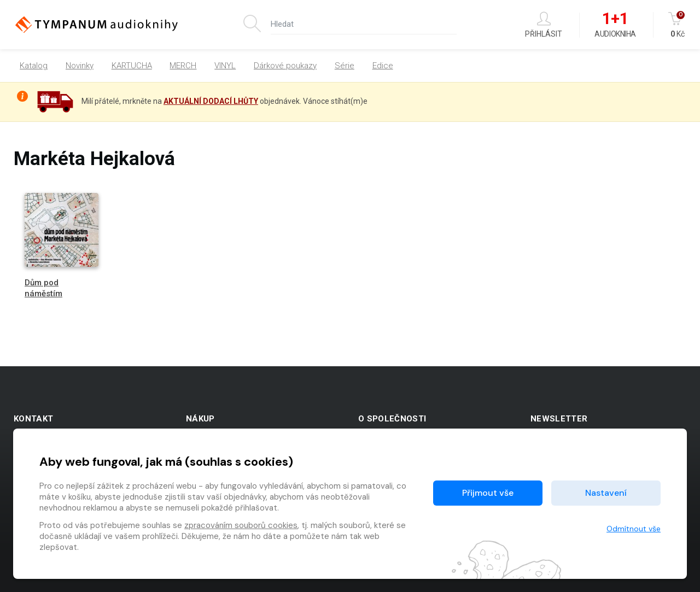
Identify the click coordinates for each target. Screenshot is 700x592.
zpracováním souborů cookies (241, 525)
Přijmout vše (488, 493)
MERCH (183, 66)
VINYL (225, 66)
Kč (677, 25)
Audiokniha (615, 25)
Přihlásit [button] (544, 25)
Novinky (80, 66)
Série (345, 66)
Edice (383, 66)
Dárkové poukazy (285, 66)
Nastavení (606, 493)
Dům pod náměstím (43, 288)
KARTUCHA (132, 66)
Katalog (34, 66)
